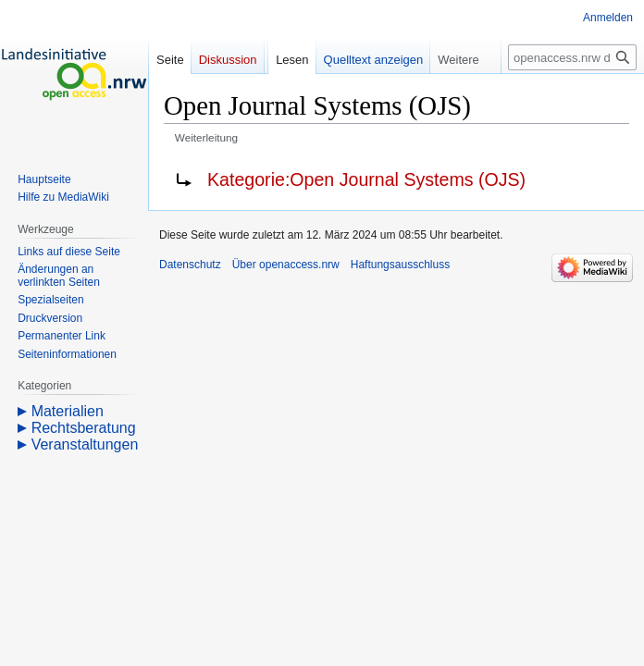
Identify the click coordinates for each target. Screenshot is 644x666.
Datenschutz (190, 265)
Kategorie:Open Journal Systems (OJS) (366, 179)
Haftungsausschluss (400, 265)
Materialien (68, 411)
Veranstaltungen (85, 444)
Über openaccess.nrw (286, 265)
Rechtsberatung (84, 428)
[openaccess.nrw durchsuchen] (572, 57)
